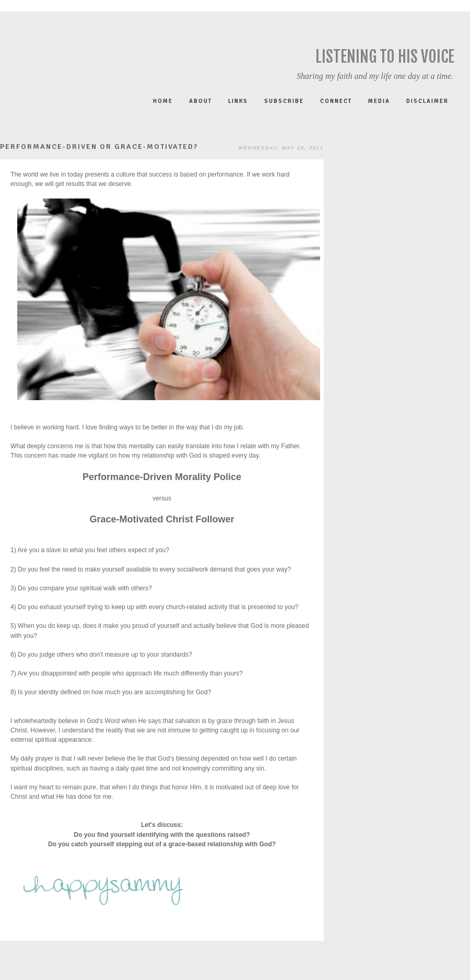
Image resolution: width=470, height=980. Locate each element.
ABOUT (201, 101)
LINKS (238, 101)
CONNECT (336, 101)
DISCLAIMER (427, 101)
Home (163, 101)
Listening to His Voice (385, 57)
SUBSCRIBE (284, 101)
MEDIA (379, 101)
